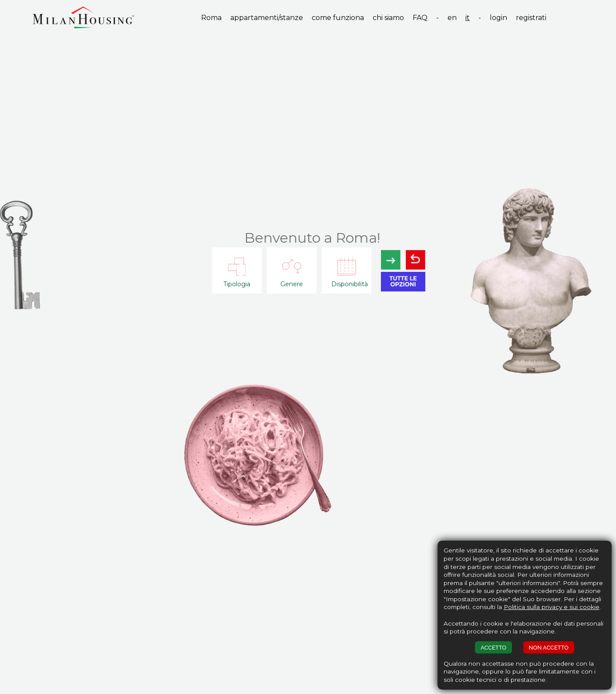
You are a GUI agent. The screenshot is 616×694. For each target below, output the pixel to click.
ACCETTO (493, 648)
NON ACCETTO (549, 648)
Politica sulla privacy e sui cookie (552, 607)
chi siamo (388, 18)
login (498, 18)
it (468, 18)
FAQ (420, 18)
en (452, 18)
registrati (531, 18)
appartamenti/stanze (267, 18)
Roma (211, 18)
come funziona (338, 18)
